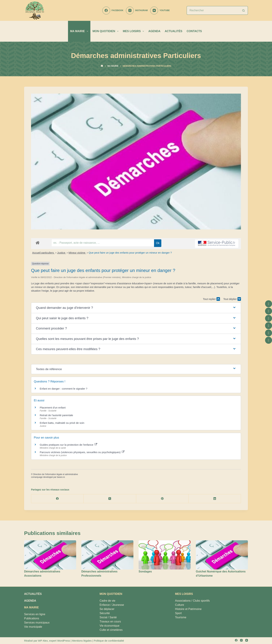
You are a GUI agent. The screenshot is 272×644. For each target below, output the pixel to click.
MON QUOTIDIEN (106, 31)
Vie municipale (33, 627)
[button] (136, 308)
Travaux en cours (110, 622)
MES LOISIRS (134, 31)
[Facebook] (113, 11)
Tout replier (211, 299)
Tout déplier (232, 299)
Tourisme (181, 617)
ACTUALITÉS (174, 31)
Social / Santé (108, 617)
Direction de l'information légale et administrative (56, 474)
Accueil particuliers (43, 253)
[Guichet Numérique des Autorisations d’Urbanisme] (222, 555)
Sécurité (105, 613)
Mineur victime (77, 253)
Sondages (145, 571)
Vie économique (109, 626)
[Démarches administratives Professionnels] (107, 555)
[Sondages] (165, 555)
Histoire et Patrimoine (188, 609)
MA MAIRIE (80, 31)
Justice (62, 253)
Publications (32, 618)
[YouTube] (160, 11)
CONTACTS (194, 31)
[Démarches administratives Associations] (50, 555)
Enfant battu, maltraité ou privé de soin (62, 423)
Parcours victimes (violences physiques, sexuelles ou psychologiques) (82, 452)
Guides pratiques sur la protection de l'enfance (68, 445)
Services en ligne (35, 614)
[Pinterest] (162, 499)
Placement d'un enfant (53, 408)
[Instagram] (137, 11)
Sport (178, 613)
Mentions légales (82, 641)
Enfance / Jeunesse (112, 605)
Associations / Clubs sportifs (192, 601)
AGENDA (154, 31)
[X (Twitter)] (110, 499)
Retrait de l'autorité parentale (56, 415)
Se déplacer (107, 609)
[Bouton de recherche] (244, 10)
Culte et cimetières (111, 630)
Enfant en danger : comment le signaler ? (63, 389)
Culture (180, 605)
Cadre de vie (107, 601)
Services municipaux (37, 623)
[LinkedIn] (215, 499)
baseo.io (61, 477)
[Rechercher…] (213, 10)
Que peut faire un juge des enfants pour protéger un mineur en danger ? (130, 253)
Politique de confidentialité (109, 641)
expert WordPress (60, 641)
